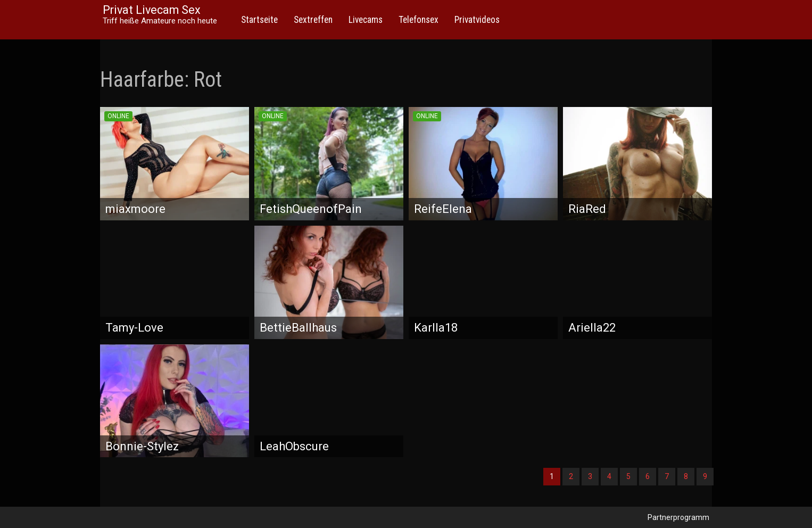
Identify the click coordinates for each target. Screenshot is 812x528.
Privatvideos (477, 20)
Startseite (259, 20)
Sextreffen (313, 20)
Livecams (366, 20)
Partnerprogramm (678, 517)
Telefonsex (419, 20)
